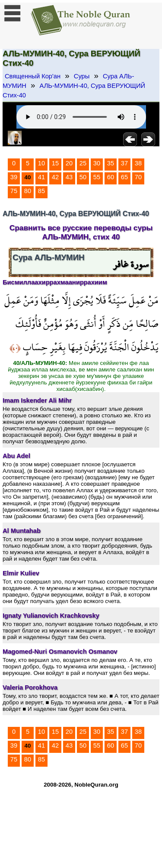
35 (111, 163)
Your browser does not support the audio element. (81, 117)
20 (69, 163)
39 (14, 177)
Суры (82, 76)
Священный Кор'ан (33, 76)
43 (69, 177)
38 (138, 163)
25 (83, 163)
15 (55, 163)
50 (83, 177)
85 (41, 191)
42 (55, 177)
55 (97, 177)
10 (41, 163)
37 (124, 163)
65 (124, 177)
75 (14, 191)
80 (28, 191)
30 (97, 163)
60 (111, 177)
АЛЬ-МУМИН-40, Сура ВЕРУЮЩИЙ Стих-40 (74, 90)
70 (138, 177)
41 (41, 177)
